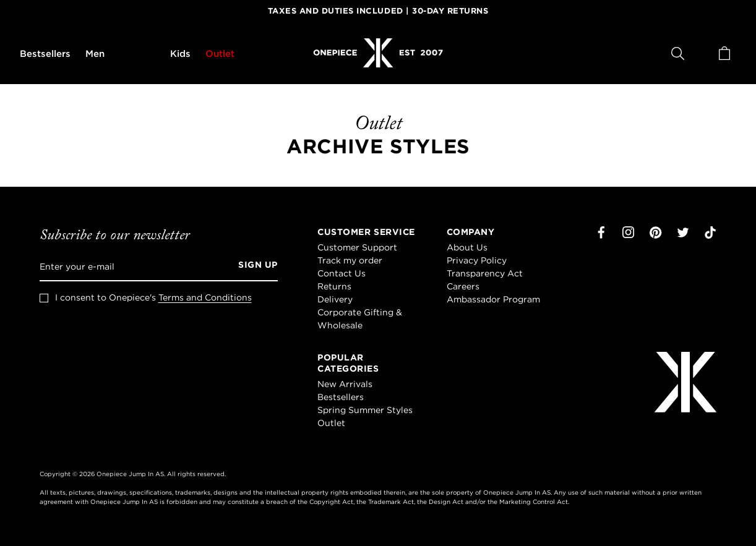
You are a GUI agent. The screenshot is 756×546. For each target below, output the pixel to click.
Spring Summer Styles (365, 410)
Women (137, 53)
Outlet (220, 53)
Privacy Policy (477, 260)
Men (95, 53)
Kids (180, 53)
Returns (334, 286)
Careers (463, 286)
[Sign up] (254, 267)
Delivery (335, 299)
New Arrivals (345, 384)
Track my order (350, 260)
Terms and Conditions (205, 297)
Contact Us (341, 273)
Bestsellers (45, 53)
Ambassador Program (493, 299)
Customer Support (357, 247)
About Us (467, 247)
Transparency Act (485, 273)
